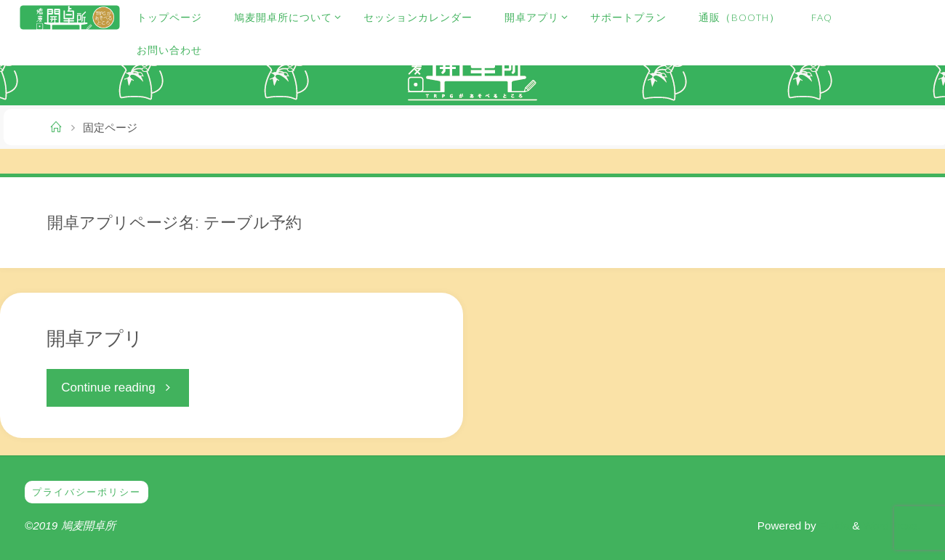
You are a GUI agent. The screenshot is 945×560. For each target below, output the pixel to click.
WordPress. (891, 525)
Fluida (832, 525)
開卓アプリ (95, 338)
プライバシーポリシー (90, 492)
